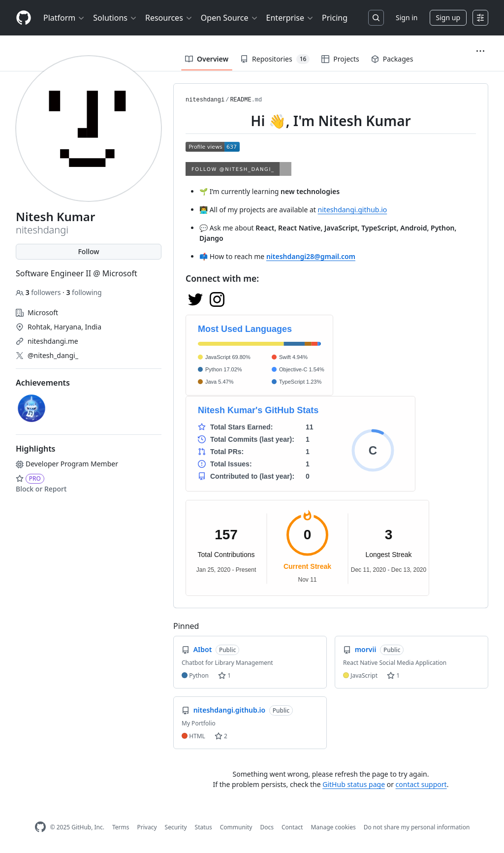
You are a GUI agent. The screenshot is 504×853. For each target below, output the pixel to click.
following (84, 292)
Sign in (407, 17)
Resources (169, 18)
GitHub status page (354, 784)
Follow (88, 251)
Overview (207, 59)
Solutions (115, 18)
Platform (64, 18)
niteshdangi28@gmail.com (311, 256)
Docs (267, 827)
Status (204, 827)
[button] (480, 51)
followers (39, 292)
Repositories (275, 59)
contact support (421, 784)
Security (176, 827)
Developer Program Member (67, 464)
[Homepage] (24, 18)
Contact (292, 827)
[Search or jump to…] (376, 18)
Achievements (43, 383)
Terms (121, 827)
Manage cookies (333, 827)
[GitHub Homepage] (40, 827)
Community (236, 827)
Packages (392, 59)
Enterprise (290, 18)
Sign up (448, 17)
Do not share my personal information (417, 827)
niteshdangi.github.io (353, 210)
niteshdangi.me (53, 341)
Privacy (147, 827)
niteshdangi (205, 100)
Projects (340, 59)
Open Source (230, 18)
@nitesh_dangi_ (53, 355)
